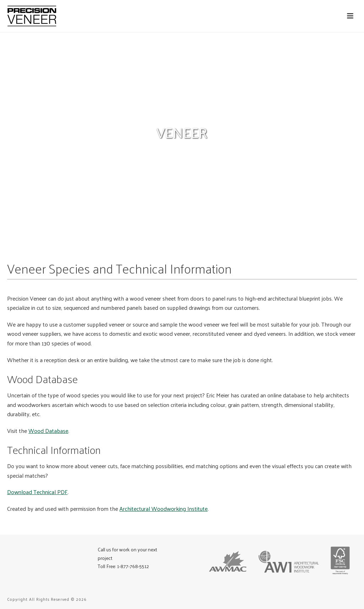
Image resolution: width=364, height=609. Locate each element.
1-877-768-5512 (133, 566)
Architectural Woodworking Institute (164, 509)
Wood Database (48, 431)
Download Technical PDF (37, 492)
